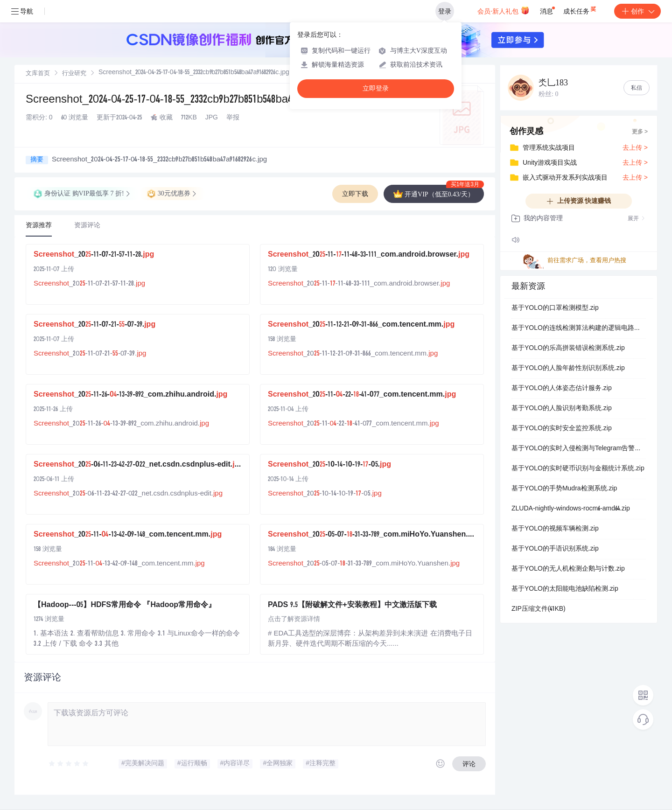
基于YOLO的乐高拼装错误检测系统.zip (568, 349)
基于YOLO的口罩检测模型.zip (555, 308)
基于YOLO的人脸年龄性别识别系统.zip (568, 369)
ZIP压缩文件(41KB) (539, 609)
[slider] (69, 764)
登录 (445, 11)
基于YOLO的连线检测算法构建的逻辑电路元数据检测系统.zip (579, 328)
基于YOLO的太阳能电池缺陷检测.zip (565, 589)
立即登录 (376, 88)
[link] (38, 74)
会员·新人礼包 (503, 10)
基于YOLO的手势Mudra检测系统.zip (564, 489)
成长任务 (580, 9)
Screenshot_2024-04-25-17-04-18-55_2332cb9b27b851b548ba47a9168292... (184, 100)
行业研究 (74, 74)
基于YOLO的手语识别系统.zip (555, 549)
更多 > (640, 132)
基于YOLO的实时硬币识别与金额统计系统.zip (578, 469)
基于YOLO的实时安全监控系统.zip (562, 429)
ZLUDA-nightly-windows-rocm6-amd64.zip (571, 509)
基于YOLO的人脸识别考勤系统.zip (562, 409)
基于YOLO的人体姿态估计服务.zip (562, 389)
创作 (637, 11)
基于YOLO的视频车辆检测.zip (555, 529)
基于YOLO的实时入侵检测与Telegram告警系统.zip (579, 449)
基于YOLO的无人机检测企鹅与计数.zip (568, 569)
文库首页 (38, 74)
